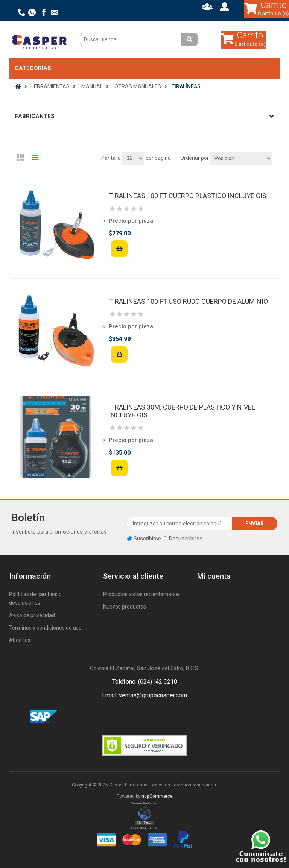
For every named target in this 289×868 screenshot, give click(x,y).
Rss (154, 717)
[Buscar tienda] (132, 39)
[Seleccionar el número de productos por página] (133, 158)
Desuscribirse (186, 539)
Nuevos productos (125, 607)
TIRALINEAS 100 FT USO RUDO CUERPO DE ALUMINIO (188, 301)
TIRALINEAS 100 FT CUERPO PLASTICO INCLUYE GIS (188, 196)
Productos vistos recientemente (141, 594)
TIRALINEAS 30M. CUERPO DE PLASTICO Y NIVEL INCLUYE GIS (182, 411)
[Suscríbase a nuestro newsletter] (180, 524)
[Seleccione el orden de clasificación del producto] (241, 158)
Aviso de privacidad (32, 615)
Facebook (135, 717)
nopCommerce (157, 796)
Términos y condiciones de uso (45, 628)
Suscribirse (147, 539)
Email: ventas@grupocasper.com (144, 695)
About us (20, 640)
